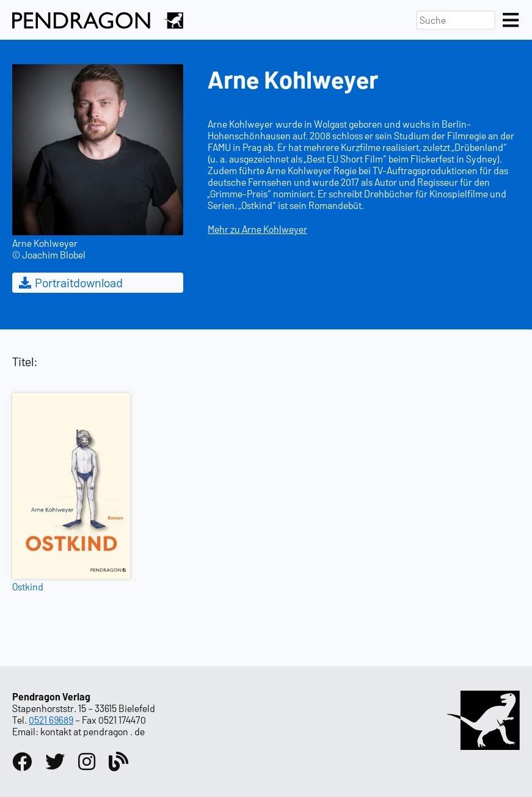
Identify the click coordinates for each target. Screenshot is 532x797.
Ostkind (28, 586)
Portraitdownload (70, 282)
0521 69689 (51, 720)
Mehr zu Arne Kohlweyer (257, 229)
